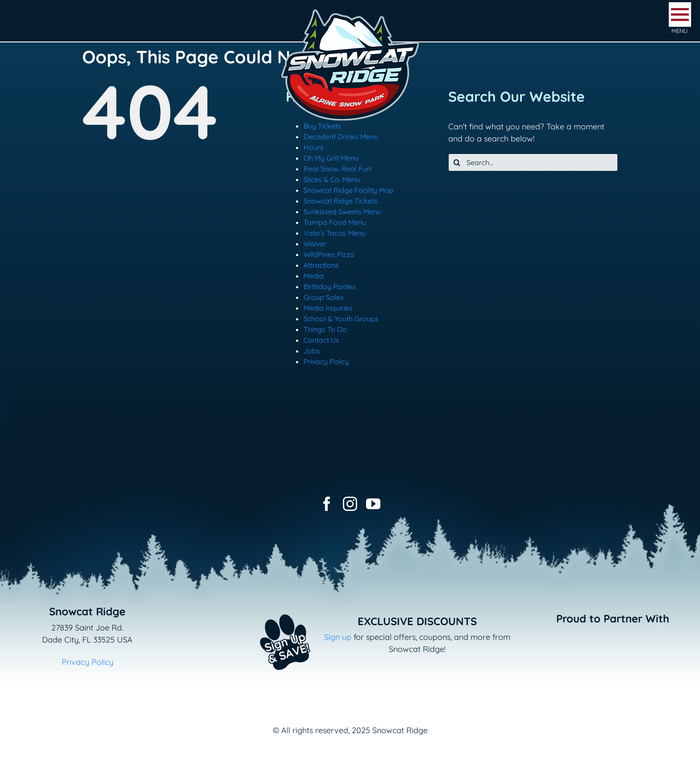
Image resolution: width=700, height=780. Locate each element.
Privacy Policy (326, 361)
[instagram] (350, 504)
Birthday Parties (330, 286)
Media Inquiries (328, 308)
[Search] (457, 162)
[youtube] (373, 504)
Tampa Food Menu (335, 222)
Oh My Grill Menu (331, 158)
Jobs (312, 351)
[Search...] (533, 162)
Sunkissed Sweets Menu (342, 212)
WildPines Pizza (329, 254)
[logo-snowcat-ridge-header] (350, 10)
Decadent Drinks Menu (341, 137)
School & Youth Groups (341, 319)
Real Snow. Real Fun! (338, 169)
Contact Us (321, 340)
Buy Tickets (322, 126)
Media (314, 276)
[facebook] (327, 504)
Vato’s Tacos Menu (335, 233)
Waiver (315, 244)
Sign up (338, 637)
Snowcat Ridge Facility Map (349, 190)
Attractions (321, 265)
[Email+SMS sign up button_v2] (272, 608)
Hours (314, 147)
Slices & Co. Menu (332, 179)
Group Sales (324, 297)
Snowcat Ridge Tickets (341, 201)
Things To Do (325, 329)
